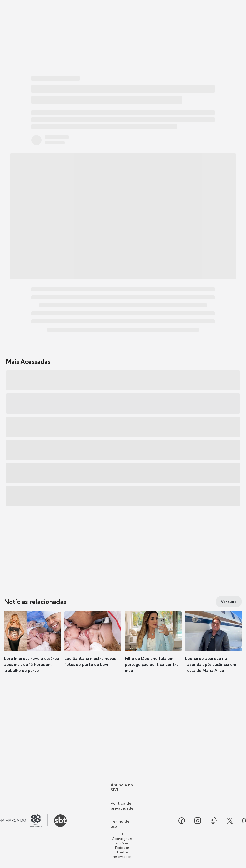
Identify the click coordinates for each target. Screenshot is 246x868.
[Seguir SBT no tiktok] (214, 821)
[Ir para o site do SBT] (60, 821)
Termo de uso (120, 824)
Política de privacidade (122, 806)
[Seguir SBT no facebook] (182, 821)
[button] (32, 646)
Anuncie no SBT (122, 787)
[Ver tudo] (229, 602)
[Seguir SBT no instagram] (198, 821)
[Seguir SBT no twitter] (230, 821)
